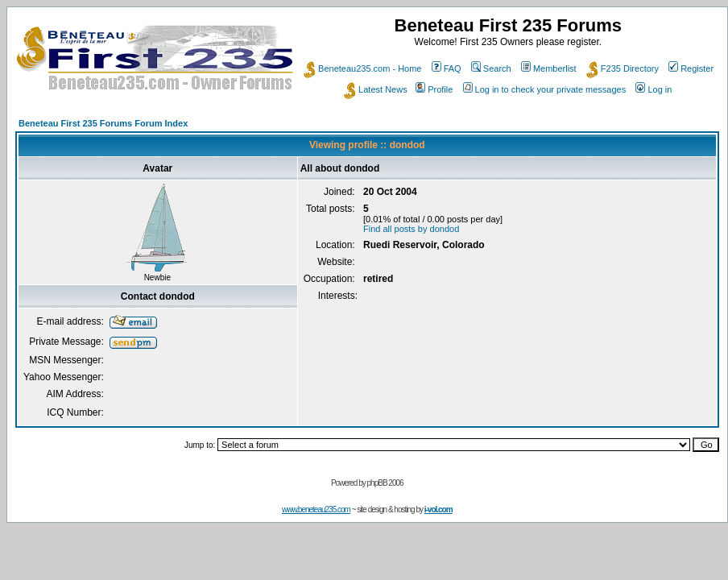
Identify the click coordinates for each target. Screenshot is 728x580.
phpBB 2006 (385, 483)
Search (491, 68)
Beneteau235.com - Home (362, 68)
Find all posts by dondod (411, 229)
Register (691, 68)
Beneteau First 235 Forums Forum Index (103, 123)
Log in (654, 89)
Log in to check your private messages (545, 89)
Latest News (376, 89)
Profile (434, 89)
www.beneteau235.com (316, 510)
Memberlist (549, 68)
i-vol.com (438, 510)
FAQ (447, 68)
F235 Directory (623, 68)
